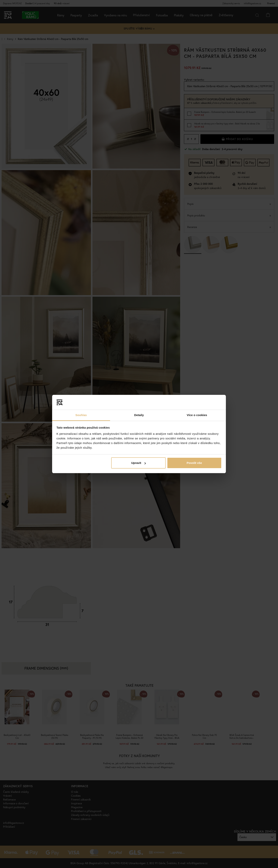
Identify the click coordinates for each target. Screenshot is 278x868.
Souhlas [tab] (81, 415)
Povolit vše (194, 463)
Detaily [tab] (139, 415)
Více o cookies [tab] (197, 415)
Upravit (139, 463)
